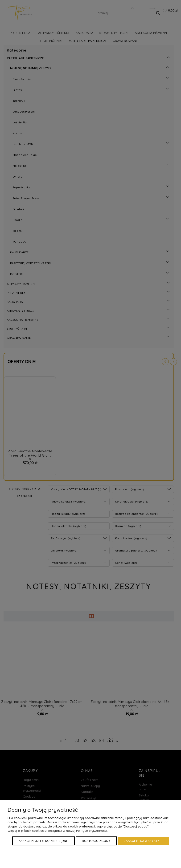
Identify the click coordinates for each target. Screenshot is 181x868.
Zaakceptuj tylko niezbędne (43, 841)
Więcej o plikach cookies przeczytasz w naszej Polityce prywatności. (58, 831)
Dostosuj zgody (96, 841)
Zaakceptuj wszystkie (143, 841)
